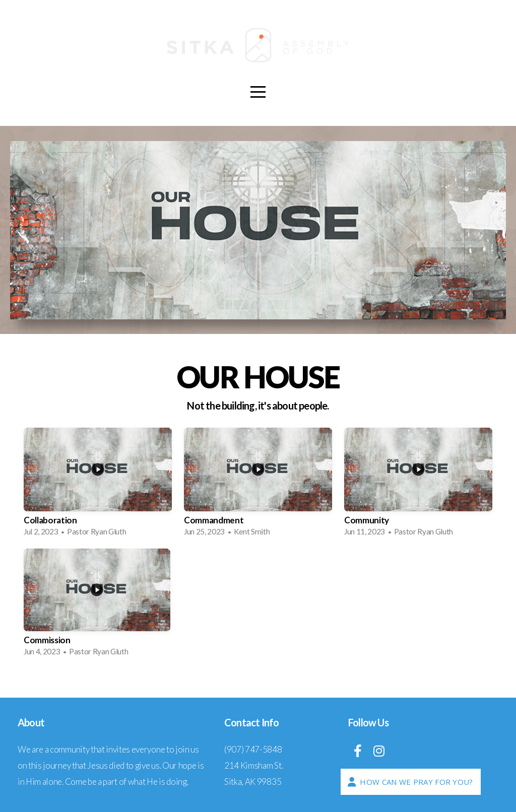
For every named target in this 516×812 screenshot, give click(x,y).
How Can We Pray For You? (409, 782)
